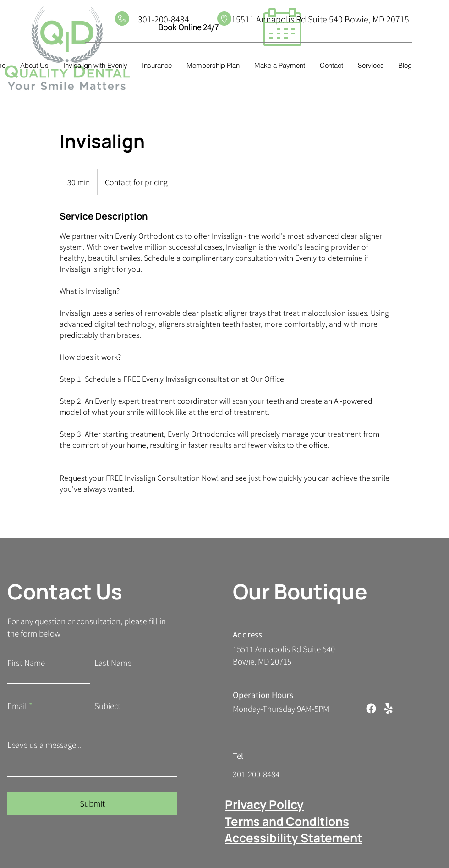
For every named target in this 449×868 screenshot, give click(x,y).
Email (17, 706)
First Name (26, 662)
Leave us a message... (44, 744)
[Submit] (92, 803)
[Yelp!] (389, 709)
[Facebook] (371, 709)
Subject (107, 706)
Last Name (113, 662)
